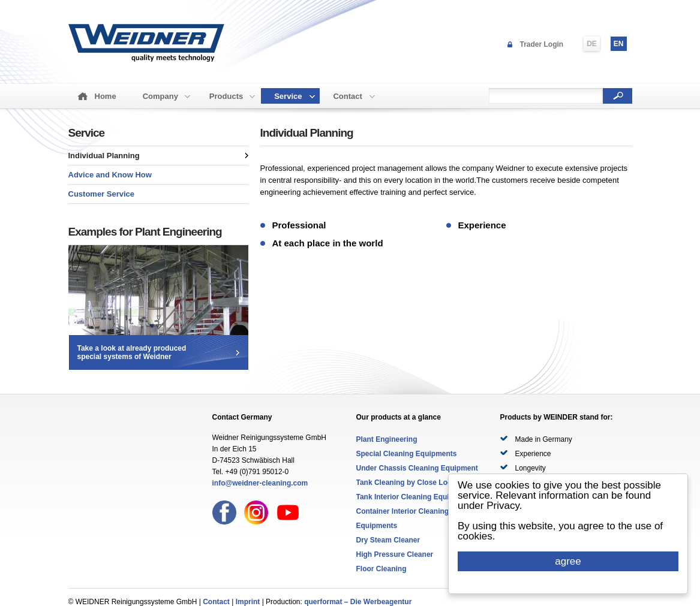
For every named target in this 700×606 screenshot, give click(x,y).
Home (106, 96)
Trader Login (541, 44)
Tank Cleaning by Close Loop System (420, 483)
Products (226, 96)
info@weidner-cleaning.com (260, 483)
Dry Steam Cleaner (388, 540)
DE (592, 44)
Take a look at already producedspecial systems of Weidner (132, 352)
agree (568, 561)
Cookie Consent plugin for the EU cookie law (568, 582)
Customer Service (102, 194)
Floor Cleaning (381, 569)
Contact (347, 96)
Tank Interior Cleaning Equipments (416, 497)
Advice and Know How (110, 175)
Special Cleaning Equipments (407, 454)
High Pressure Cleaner (395, 554)
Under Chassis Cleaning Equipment (417, 468)
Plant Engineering (387, 439)
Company (160, 96)
